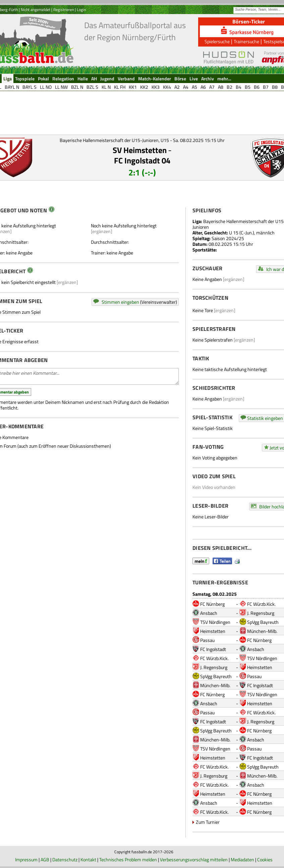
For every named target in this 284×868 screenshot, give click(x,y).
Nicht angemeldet (36, 10)
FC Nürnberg (212, 604)
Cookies (265, 859)
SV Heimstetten (140, 150)
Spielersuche (217, 41)
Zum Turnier (208, 822)
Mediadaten (242, 859)
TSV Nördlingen (215, 622)
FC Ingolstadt (213, 649)
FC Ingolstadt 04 (142, 160)
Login (81, 10)
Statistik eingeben (265, 418)
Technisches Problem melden (128, 859)
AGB (45, 859)
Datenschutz (65, 859)
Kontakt (88, 859)
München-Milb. (262, 631)
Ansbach (209, 613)
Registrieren (64, 10)
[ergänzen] (102, 231)
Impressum (26, 859)
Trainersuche (246, 41)
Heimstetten (213, 631)
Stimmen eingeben (120, 302)
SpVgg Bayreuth (263, 622)
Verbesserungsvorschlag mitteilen (194, 859)
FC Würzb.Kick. (261, 604)
